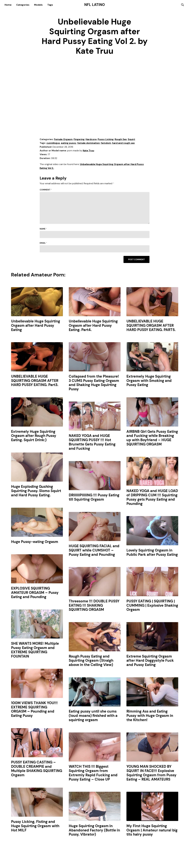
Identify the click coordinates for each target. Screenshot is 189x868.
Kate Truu (88, 151)
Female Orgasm (63, 140)
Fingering (79, 140)
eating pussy (69, 143)
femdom (106, 143)
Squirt (131, 140)
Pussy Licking (106, 140)
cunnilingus (53, 143)
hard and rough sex (123, 143)
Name (43, 229)
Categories (23, 5)
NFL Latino (94, 5)
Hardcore (91, 140)
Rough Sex (121, 140)
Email (43, 243)
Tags (50, 5)
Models (38, 5)
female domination (89, 143)
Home (8, 5)
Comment (46, 190)
